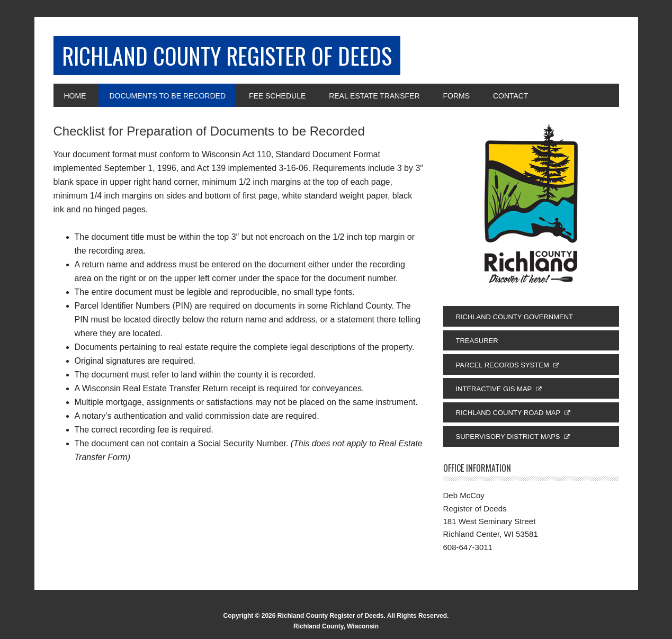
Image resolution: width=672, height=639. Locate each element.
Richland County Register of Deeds (245, 57)
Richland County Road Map (508, 416)
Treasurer (477, 344)
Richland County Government (515, 320)
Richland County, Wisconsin (336, 629)
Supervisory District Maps (508, 440)
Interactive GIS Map (494, 392)
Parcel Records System (503, 368)
